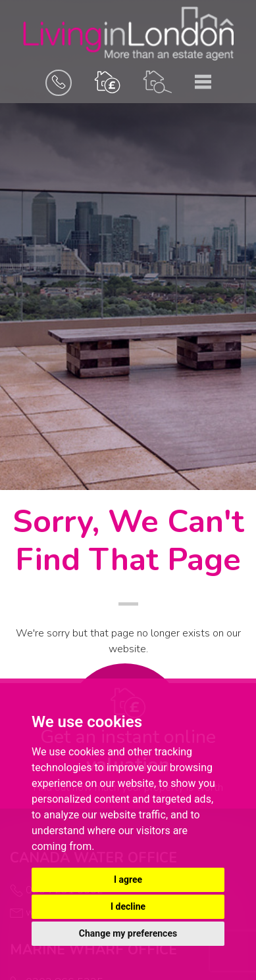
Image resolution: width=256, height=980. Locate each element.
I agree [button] (128, 880)
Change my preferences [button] (128, 933)
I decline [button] (128, 906)
